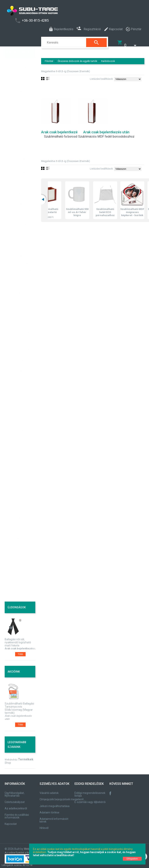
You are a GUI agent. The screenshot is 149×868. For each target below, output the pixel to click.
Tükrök (12, 429)
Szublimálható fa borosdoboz (64, 134)
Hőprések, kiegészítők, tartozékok (16, 161)
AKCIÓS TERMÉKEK (15, 57)
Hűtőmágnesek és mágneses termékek (20, 540)
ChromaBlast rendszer (16, 91)
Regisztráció (89, 29)
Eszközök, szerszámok (16, 204)
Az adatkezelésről (16, 806)
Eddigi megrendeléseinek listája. (90, 792)
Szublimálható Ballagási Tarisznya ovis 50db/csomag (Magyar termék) (19, 706)
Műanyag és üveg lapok (20, 332)
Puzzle (12, 284)
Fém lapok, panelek (15, 315)
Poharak (13, 247)
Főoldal (49, 59)
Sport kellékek (17, 369)
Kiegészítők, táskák (16, 238)
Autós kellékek (18, 376)
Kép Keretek (16, 291)
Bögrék (12, 185)
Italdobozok (108, 59)
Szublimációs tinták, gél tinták (18, 132)
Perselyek (15, 415)
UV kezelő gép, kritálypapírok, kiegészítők (18, 174)
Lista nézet (48, 76)
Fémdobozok (19, 485)
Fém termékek (17, 341)
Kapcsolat (11, 821)
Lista (48, 166)
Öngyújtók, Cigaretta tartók (18, 437)
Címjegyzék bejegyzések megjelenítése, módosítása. (63, 797)
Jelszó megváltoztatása (55, 804)
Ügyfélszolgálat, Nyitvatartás (15, 792)
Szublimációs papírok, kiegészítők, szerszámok (17, 118)
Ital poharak (15, 223)
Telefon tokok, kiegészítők (17, 214)
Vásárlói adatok (49, 790)
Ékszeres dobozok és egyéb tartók (78, 59)
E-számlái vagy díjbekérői (90, 800)
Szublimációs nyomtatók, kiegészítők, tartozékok (17, 145)
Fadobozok (17, 492)
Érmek (12, 574)
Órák (11, 408)
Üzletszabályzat (15, 800)
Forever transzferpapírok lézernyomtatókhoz (21, 103)
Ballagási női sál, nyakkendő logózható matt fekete (18, 640)
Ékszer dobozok (20, 461)
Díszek (12, 509)
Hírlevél (44, 825)
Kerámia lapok (17, 324)
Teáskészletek (18, 230)
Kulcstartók (15, 277)
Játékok (13, 394)
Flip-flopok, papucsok (15, 518)
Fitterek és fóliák (19, 588)
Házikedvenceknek (20, 401)
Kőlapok (13, 306)
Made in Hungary (13, 81)
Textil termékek (18, 262)
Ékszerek (14, 422)
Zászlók (13, 557)
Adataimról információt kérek (54, 818)
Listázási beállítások (101, 76)
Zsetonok (14, 550)
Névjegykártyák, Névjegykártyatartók (21, 565)
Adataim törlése (49, 810)
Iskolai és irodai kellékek (18, 360)
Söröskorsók (16, 255)
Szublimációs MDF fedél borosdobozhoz (106, 134)
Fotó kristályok (18, 299)
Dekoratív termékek (14, 350)
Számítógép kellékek (16, 193)
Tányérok (14, 269)
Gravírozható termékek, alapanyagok (16, 69)
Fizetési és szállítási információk (17, 814)
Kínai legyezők (18, 581)
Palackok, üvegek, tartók (20, 528)
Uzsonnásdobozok (22, 478)
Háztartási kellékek (15, 385)
